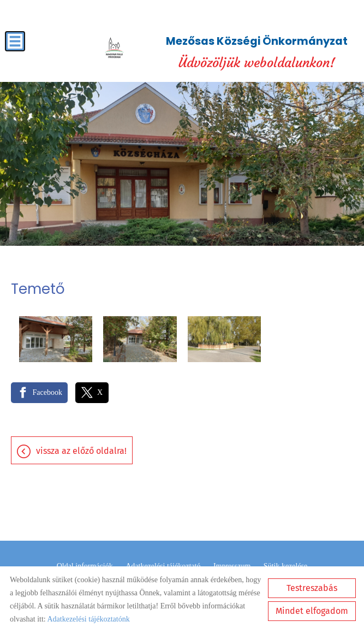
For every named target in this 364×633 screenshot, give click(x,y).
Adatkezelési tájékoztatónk (88, 619)
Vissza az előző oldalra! (81, 451)
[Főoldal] (114, 49)
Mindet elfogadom (312, 611)
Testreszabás (312, 588)
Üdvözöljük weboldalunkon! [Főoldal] (257, 52)
